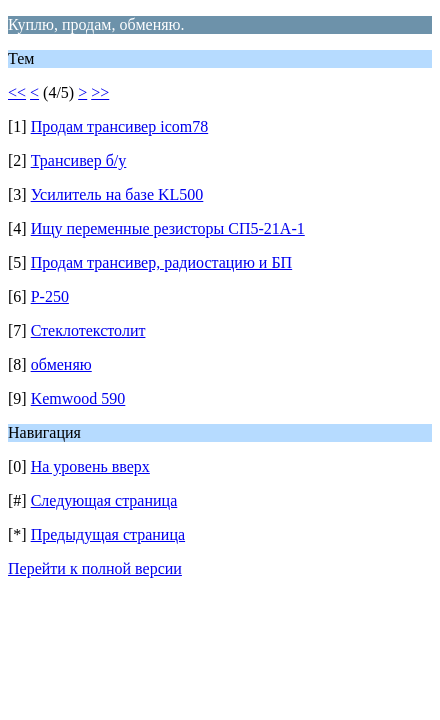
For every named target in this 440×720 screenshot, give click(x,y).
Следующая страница (104, 500)
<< (17, 92)
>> (100, 92)
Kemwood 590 (78, 398)
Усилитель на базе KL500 (117, 194)
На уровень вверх (90, 466)
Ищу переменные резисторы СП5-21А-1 (168, 228)
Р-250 (50, 296)
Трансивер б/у (79, 160)
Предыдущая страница (108, 534)
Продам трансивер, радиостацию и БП (162, 262)
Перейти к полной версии (95, 568)
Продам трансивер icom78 (120, 126)
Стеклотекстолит (88, 330)
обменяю (61, 364)
